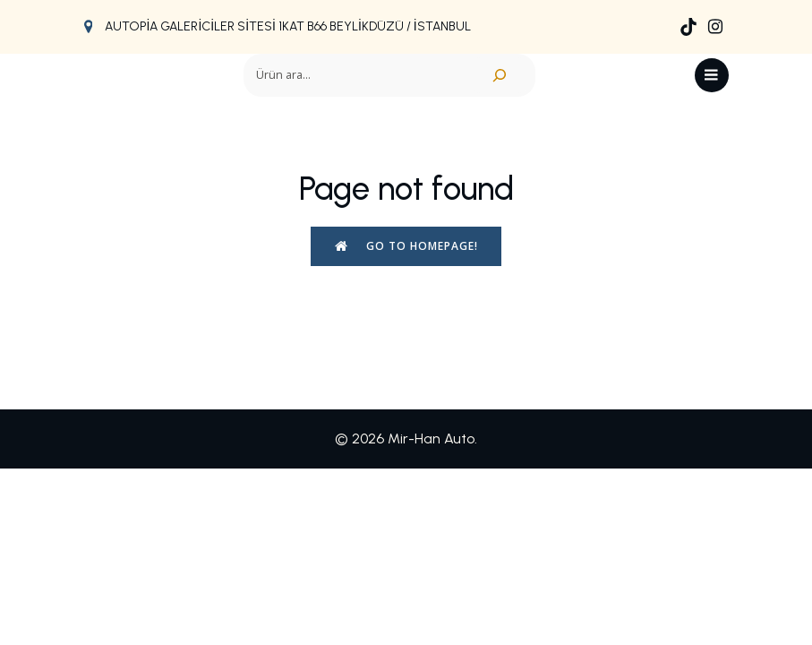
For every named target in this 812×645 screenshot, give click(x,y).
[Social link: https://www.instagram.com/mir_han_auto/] (715, 27)
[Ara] (499, 75)
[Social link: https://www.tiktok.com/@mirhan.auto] (688, 27)
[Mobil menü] (712, 75)
